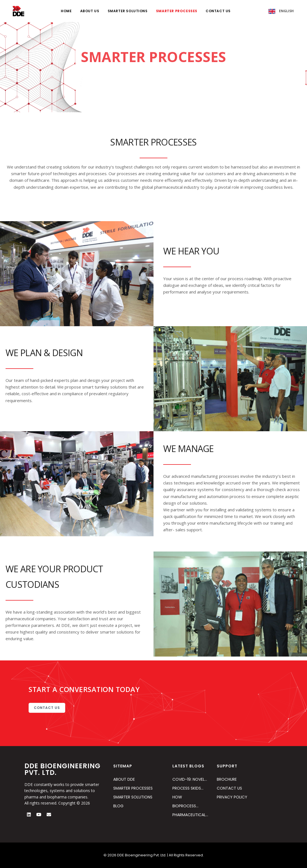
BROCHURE (227, 779)
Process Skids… (188, 788)
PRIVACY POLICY (232, 797)
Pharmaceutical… (190, 815)
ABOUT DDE (124, 779)
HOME (66, 11)
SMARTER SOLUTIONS (128, 11)
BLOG (118, 806)
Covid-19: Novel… (190, 779)
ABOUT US (90, 11)
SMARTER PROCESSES (177, 11)
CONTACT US (218, 11)
